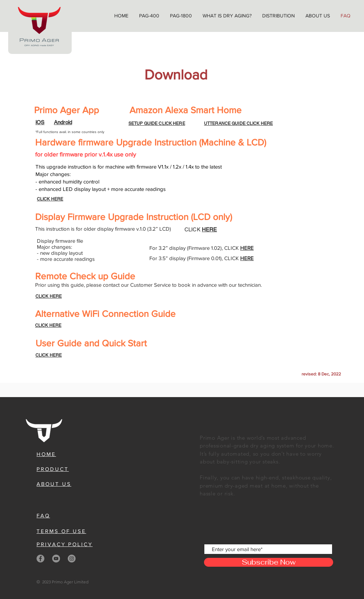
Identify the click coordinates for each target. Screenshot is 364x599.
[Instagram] (72, 559)
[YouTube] (56, 559)
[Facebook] (40, 559)
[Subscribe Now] (269, 562)
